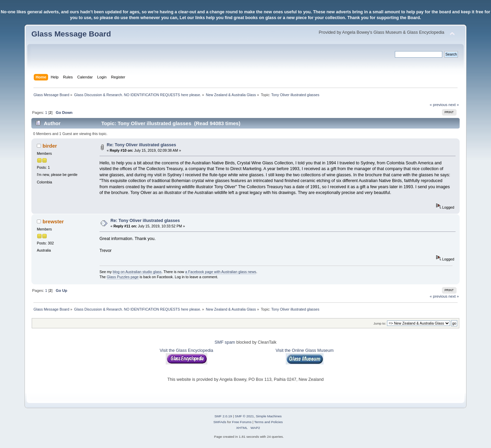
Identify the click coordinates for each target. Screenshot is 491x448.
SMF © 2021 (244, 416)
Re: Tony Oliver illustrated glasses (142, 145)
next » (454, 105)
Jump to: (380, 323)
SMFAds (220, 422)
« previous (438, 105)
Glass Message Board (71, 34)
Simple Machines (269, 416)
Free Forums (242, 422)
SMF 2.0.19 (223, 416)
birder (50, 146)
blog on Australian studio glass (137, 272)
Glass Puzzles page (123, 277)
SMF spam (225, 342)
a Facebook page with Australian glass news (221, 272)
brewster (53, 221)
